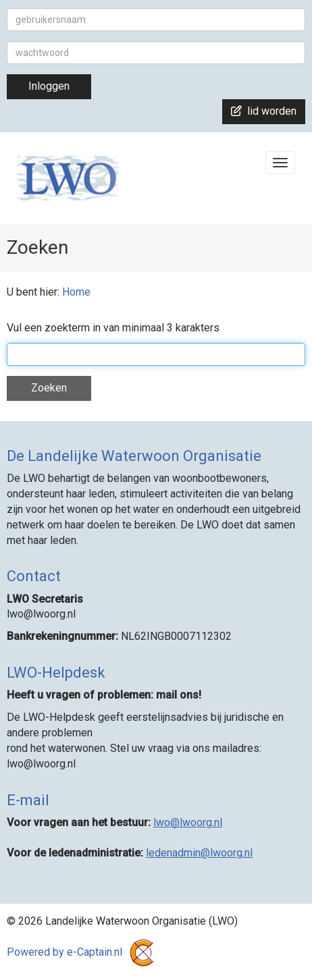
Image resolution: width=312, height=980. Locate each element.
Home (76, 292)
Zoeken (49, 388)
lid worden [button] (264, 111)
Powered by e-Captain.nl (83, 952)
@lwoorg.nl (188, 822)
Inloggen (49, 86)
